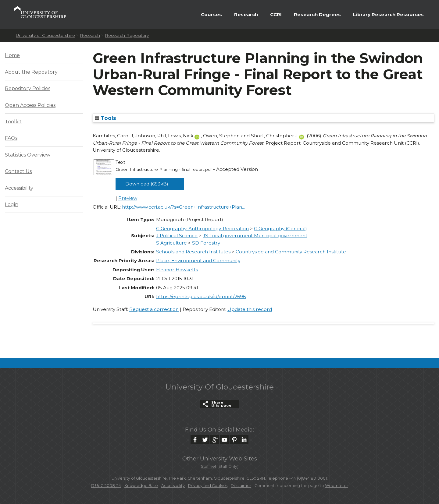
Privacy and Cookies (208, 486)
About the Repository (31, 72)
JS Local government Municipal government (255, 236)
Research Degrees (317, 14)
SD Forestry (206, 243)
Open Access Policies (30, 105)
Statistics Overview (28, 155)
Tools (105, 118)
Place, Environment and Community (198, 261)
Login (12, 204)
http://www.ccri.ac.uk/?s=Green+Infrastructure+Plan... (183, 207)
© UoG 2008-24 (106, 486)
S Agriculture (171, 243)
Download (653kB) (147, 184)
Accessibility (19, 188)
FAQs (11, 138)
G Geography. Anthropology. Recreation (202, 229)
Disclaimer (241, 486)
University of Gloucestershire (45, 35)
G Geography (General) (280, 229)
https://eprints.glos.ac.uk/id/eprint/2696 (201, 296)
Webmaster (337, 486)
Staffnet (209, 466)
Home (12, 55)
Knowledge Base (141, 486)
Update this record (250, 309)
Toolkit (13, 122)
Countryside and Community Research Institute (291, 252)
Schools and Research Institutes (193, 252)
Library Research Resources (388, 14)
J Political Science (177, 236)
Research (246, 14)
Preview (128, 198)
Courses (211, 14)
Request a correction (154, 309)
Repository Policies (28, 88)
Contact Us (18, 171)
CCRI (276, 14)
